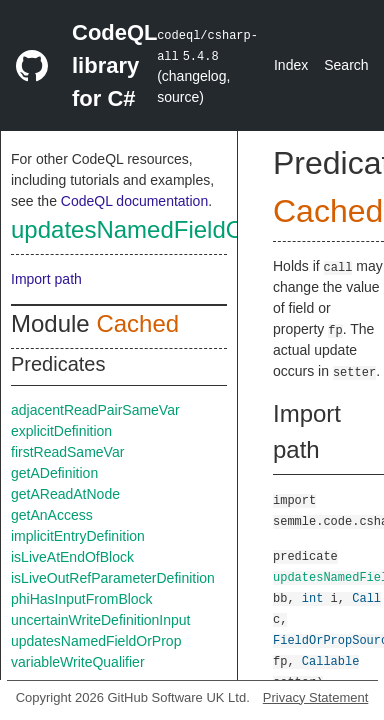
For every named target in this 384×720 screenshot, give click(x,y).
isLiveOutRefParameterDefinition (113, 578)
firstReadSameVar (67, 452)
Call (366, 597)
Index (291, 65)
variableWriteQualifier (78, 662)
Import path (46, 279)
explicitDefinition (61, 431)
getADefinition (54, 473)
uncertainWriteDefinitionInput (101, 620)
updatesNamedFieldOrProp (157, 229)
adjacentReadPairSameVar (95, 410)
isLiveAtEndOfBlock (72, 557)
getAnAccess (52, 515)
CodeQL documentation (134, 201)
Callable (331, 660)
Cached (137, 323)
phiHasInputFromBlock (82, 599)
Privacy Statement (316, 697)
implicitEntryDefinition (78, 536)
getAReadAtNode (65, 494)
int (313, 597)
